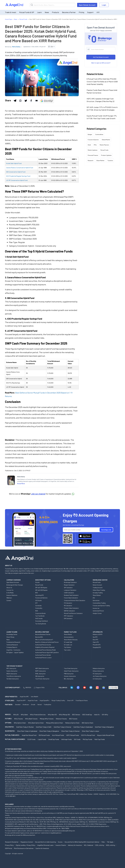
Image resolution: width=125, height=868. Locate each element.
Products (55, 12)
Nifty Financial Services (38, 715)
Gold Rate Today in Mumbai (25, 727)
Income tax (96, 608)
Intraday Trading (98, 593)
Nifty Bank (24, 715)
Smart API (70, 700)
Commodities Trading (99, 603)
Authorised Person (98, 611)
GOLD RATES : (10, 727)
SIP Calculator (68, 588)
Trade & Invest (11, 12)
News (47, 12)
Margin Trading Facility (58, 700)
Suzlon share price (12, 671)
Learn (39, 12)
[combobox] (52, 47)
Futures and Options (41, 598)
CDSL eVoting (100, 845)
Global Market (106, 140)
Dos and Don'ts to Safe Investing (45, 842)
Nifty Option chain (20, 723)
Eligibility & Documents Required (45, 647)
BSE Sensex (76, 715)
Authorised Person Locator (43, 658)
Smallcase (26, 704)
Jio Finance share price (100, 676)
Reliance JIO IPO (98, 634)
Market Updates (93, 150)
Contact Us (10, 590)
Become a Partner (69, 12)
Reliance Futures (61, 719)
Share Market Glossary (71, 640)
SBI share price (40, 676)
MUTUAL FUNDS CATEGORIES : (15, 739)
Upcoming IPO (39, 595)
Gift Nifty (105, 715)
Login (104, 5)
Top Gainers (68, 647)
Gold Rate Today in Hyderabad (83, 727)
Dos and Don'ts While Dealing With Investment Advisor (82, 842)
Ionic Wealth (35, 697)
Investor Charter (61, 845)
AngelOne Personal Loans (45, 845)
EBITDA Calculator (69, 611)
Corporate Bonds (40, 613)
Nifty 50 (16, 715)
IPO (94, 598)
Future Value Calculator (71, 598)
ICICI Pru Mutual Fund (88, 735)
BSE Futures (73, 719)
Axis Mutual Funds (58, 735)
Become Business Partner (43, 634)
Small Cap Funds (54, 739)
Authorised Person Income (43, 645)
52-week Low (68, 645)
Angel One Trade (33, 700)
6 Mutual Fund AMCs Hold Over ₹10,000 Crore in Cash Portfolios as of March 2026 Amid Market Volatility (102, 82)
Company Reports (12, 647)
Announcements (69, 637)
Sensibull (18, 704)
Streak (33, 704)
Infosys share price (98, 671)
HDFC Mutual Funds (73, 735)
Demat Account (97, 585)
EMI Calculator (68, 618)
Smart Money (10, 637)
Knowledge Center (12, 634)
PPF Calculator (69, 616)
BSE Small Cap (87, 715)
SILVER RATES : (10, 731)
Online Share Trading (99, 590)
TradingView (47, 704)
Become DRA (39, 637)
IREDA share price (12, 674)
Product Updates (106, 155)
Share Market (100, 160)
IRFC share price (11, 668)
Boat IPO (95, 640)
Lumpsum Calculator (70, 590)
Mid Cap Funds (87, 739)
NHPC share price (40, 671)
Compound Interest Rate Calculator (75, 600)
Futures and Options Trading (101, 606)
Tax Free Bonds (40, 616)
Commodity (39, 608)
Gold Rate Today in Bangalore (104, 727)
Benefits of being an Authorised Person (47, 642)
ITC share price (97, 674)
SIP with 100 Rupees (41, 588)
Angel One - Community (13, 650)
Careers (9, 600)
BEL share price (69, 679)
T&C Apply (110, 842)
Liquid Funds (42, 739)
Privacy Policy (9, 845)
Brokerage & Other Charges (15, 585)
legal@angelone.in (56, 833)
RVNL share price (40, 674)
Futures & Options (93, 140)
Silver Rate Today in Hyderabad (27, 731)
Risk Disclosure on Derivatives (24, 848)
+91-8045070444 (37, 831)
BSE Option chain (88, 723)
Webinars (9, 598)
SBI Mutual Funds (44, 735)
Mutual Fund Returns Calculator (73, 613)
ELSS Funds (31, 739)
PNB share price (69, 674)
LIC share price (97, 679)
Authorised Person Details (43, 655)
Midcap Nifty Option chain (54, 723)
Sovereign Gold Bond (41, 621)
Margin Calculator (69, 585)
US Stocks (38, 600)
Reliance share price (99, 668)
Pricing (81, 12)
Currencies (38, 606)
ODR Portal (8, 848)
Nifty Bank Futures (31, 719)
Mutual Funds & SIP (27, 12)
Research (91, 160)
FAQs (103, 842)
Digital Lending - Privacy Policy (26, 845)
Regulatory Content (27, 842)
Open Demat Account (87, 5)
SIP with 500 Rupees (41, 590)
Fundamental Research (13, 642)
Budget (90, 134)
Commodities (99, 134)
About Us (9, 588)
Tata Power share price (42, 679)
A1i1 (98, 12)
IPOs (95, 145)
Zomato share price (70, 676)
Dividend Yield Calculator (71, 595)
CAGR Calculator (69, 593)
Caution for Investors (42, 848)
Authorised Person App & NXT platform (47, 652)
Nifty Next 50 (52, 715)
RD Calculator (68, 606)
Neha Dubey (16, 47)
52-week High (68, 642)
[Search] (52, 5)
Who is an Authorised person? (44, 640)
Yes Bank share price (13, 679)
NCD (37, 611)
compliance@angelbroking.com (56, 826)
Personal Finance (93, 155)
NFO (37, 593)
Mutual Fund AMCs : (12, 735)
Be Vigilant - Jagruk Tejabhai (15, 652)
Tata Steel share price (71, 668)
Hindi (89, 145)
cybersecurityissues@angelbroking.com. (63, 831)
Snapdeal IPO (97, 647)
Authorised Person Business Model (45, 650)
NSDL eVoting (111, 845)
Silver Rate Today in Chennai (70, 731)
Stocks (37, 582)
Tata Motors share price (14, 676)
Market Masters (104, 145)
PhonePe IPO (97, 645)
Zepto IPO (96, 642)
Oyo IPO (95, 637)
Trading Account (98, 588)
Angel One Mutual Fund (29, 735)
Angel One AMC (24, 697)
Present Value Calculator (71, 608)
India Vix (97, 715)
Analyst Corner (97, 613)
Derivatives (96, 600)
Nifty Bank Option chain (36, 723)
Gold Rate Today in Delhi (44, 727)
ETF (36, 603)
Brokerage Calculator (70, 582)
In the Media (10, 593)
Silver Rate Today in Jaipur (91, 731)
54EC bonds (39, 618)
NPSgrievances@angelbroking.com (15, 828)
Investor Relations (12, 595)
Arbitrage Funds (67, 739)
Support (90, 12)
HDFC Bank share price (42, 668)
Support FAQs (39, 687)
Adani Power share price (71, 671)
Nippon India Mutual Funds (106, 735)
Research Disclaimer (12, 842)
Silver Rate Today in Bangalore (49, 731)
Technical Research (12, 645)
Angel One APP (21, 700)
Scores (60, 842)
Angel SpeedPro (45, 700)
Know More (21, 483)
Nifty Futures (19, 719)
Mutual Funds (104, 150)
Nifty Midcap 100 (64, 715)
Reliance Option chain (72, 723)
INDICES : (8, 714)
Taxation (110, 160)
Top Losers (67, 650)
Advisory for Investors (75, 845)
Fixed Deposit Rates (82, 700)
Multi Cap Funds (100, 739)
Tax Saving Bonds (41, 624)
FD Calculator (68, 603)
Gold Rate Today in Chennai (63, 727)
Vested (40, 704)
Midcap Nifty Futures (47, 719)
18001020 (27, 687)
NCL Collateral (89, 845)
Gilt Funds (77, 739)
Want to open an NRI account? (101, 63)
